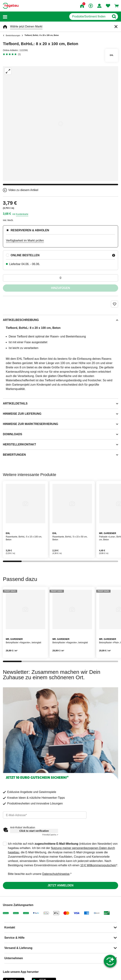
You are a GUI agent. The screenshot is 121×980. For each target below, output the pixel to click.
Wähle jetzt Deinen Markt (26, 27)
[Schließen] (116, 27)
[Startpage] (11, 6)
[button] (5, 17)
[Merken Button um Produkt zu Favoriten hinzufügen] (115, 304)
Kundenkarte (22, 214)
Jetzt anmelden (60, 885)
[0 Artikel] (60, 278)
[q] (90, 17)
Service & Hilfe (14, 938)
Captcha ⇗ (50, 835)
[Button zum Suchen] (114, 17)
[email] (45, 815)
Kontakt (10, 927)
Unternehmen (14, 958)
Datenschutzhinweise (56, 874)
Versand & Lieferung (18, 948)
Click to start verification (34, 831)
